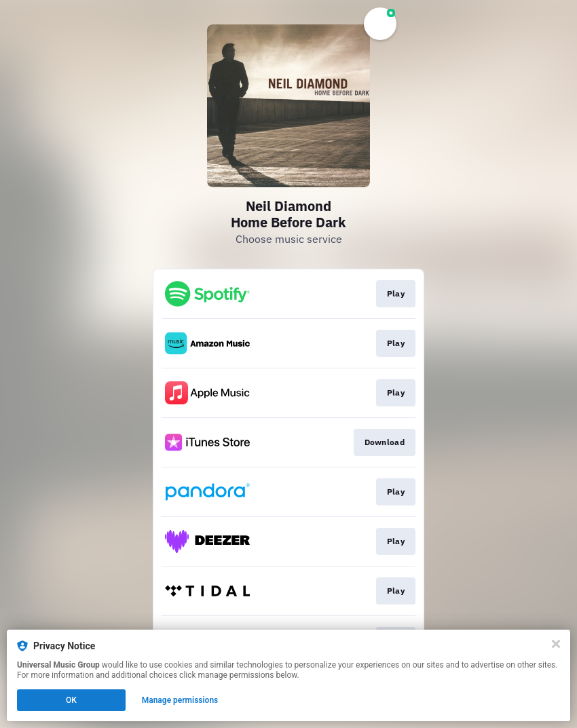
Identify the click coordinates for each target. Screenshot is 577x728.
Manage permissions (180, 700)
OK (71, 700)
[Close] (556, 644)
